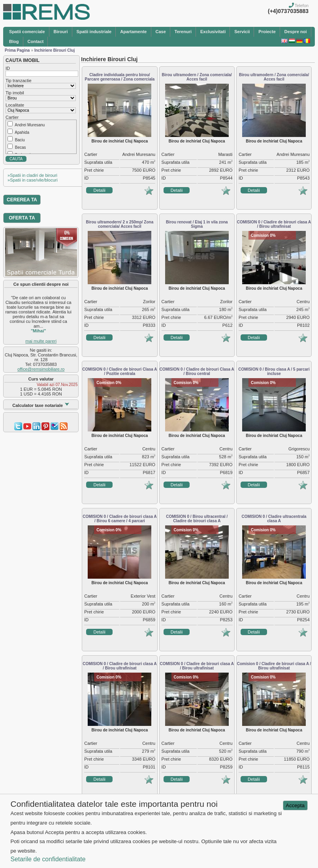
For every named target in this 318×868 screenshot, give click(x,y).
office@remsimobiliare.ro (41, 369)
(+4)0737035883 (288, 11)
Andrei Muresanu (30, 125)
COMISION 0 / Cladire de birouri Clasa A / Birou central (197, 371)
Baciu (20, 140)
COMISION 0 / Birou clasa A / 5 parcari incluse (274, 371)
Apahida (22, 132)
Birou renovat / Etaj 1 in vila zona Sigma (197, 224)
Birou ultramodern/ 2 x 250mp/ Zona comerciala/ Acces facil (120, 224)
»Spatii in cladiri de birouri (32, 175)
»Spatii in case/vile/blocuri (33, 180)
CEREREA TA (22, 200)
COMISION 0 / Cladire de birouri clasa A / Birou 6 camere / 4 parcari (119, 519)
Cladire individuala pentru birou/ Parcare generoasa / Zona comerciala (120, 77)
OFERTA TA (22, 218)
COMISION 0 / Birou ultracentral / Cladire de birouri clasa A (197, 519)
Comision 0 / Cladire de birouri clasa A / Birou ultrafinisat (274, 666)
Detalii (99, 190)
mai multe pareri (41, 341)
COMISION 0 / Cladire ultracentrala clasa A (274, 519)
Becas (21, 147)
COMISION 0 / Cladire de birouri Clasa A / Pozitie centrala (119, 371)
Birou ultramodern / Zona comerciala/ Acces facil (197, 77)
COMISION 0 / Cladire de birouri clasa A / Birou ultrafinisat (274, 224)
